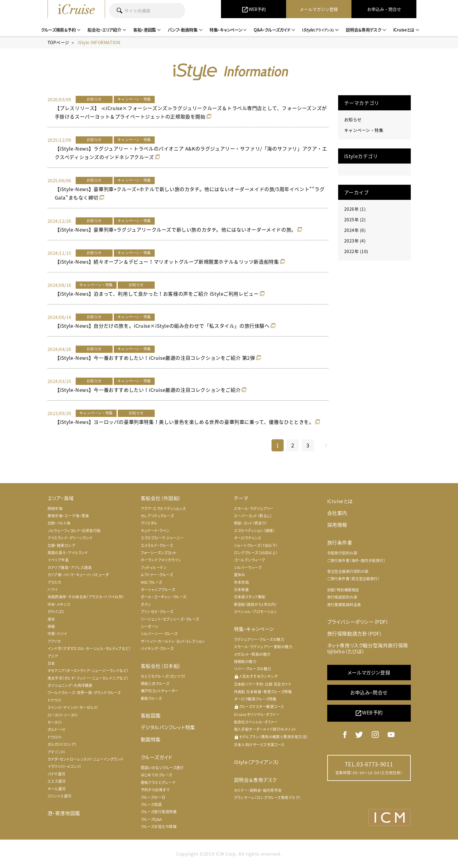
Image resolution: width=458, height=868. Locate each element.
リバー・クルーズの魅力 (253, 669)
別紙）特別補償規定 (343, 590)
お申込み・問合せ (369, 692)
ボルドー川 (56, 730)
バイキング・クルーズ (157, 649)
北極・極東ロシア (61, 545)
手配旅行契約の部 (342, 553)
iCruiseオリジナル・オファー (257, 714)
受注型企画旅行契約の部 (348, 571)
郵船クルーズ (151, 698)
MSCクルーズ (152, 582)
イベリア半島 (58, 560)
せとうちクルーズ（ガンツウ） (163, 676)
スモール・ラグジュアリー (254, 509)
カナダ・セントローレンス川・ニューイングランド (86, 759)
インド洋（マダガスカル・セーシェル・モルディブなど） (89, 649)
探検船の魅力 (245, 662)
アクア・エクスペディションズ (163, 509)
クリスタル (149, 523)
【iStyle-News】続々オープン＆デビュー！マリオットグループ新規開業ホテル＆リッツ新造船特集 (167, 262)
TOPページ (58, 42)
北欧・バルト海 (59, 523)
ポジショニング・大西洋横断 (70, 685)
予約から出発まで (155, 790)
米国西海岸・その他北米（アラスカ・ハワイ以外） (86, 597)
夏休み (240, 575)
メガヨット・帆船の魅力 (252, 654)
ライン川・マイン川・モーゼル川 (73, 707)
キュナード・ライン (155, 531)
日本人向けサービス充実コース (259, 745)
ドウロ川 (55, 737)
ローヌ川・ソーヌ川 (63, 715)
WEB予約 (369, 713)
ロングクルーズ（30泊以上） (256, 553)
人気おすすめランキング (256, 676)
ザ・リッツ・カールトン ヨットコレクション (173, 641)
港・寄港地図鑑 (64, 813)
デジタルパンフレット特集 (168, 727)
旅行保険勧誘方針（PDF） (355, 633)
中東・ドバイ (57, 634)
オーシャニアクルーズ (158, 590)
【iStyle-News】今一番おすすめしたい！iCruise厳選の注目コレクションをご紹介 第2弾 (155, 358)
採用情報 (337, 525)
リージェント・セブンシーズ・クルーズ (170, 619)
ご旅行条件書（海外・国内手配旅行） (356, 561)
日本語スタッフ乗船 (250, 597)
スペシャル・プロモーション (256, 612)
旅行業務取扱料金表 (344, 605)
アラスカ (54, 582)
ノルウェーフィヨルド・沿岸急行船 (74, 531)
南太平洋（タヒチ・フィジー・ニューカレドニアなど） (88, 678)
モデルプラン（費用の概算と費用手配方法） (271, 737)
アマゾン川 (56, 752)
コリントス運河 (59, 796)
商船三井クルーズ (155, 684)
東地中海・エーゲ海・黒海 (68, 516)
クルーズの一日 (153, 797)
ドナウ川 (54, 700)
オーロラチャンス (248, 538)
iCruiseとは (340, 501)
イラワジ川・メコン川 (64, 766)
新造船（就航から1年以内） (256, 604)
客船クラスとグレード (158, 782)
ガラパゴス (56, 612)
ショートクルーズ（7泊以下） (256, 545)
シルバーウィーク (248, 567)
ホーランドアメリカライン (161, 560)
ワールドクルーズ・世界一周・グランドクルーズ (84, 693)
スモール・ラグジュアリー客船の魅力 (263, 647)
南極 (51, 626)
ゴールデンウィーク (250, 560)
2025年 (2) (355, 219)
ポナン (146, 604)
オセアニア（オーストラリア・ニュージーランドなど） (88, 671)
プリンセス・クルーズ (157, 612)
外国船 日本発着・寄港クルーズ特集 (263, 692)
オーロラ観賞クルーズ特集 (255, 699)
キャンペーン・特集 (364, 130)
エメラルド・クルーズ (157, 545)
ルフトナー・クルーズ (157, 575)
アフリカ (54, 641)
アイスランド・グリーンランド (70, 538)
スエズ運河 (57, 781)
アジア (53, 656)
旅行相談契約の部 (342, 597)
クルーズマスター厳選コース (259, 707)
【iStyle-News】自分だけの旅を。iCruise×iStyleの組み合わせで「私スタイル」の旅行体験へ (162, 326)
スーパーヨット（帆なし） (253, 516)
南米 (51, 619)
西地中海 (55, 509)
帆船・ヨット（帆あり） (251, 523)
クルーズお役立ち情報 (159, 827)
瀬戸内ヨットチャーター (160, 691)
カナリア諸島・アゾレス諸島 (70, 567)
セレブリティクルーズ (157, 516)
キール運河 (57, 789)
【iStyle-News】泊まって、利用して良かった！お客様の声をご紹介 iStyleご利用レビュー (157, 294)
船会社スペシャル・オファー (256, 722)
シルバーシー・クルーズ (159, 634)
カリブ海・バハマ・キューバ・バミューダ (78, 575)
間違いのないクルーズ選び (162, 768)
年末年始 (242, 582)
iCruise (76, 9)
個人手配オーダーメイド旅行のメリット (265, 729)
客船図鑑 (151, 715)
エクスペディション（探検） (255, 531)
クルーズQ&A (151, 819)
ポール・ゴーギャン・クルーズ (164, 597)
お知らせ (353, 119)
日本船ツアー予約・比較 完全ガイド (263, 684)
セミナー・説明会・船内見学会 (258, 790)
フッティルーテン (154, 567)
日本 (51, 663)
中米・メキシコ (59, 604)
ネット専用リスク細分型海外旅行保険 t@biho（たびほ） (368, 648)
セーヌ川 (55, 722)
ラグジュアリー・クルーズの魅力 (259, 639)
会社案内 (337, 513)
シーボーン (150, 626)
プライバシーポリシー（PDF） (358, 622)
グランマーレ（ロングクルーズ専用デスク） (267, 798)
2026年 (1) (355, 209)
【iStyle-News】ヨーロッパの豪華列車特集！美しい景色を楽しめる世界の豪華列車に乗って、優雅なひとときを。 (185, 422)
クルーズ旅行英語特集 (159, 812)
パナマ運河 (56, 774)
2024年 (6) (355, 230)
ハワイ (53, 590)
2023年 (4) (355, 241)
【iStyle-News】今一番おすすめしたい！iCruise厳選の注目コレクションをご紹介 (148, 390)
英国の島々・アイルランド (68, 553)
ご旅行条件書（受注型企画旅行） (354, 579)
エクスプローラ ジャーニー (162, 538)
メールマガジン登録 (369, 672)
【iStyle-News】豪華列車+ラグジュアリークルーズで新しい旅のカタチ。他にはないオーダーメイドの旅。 (176, 229)
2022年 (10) (356, 251)
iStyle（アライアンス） (257, 762)
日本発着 (242, 590)
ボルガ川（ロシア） (62, 744)
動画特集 (151, 739)
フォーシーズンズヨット (159, 553)
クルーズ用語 (151, 805)
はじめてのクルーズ (157, 775)
